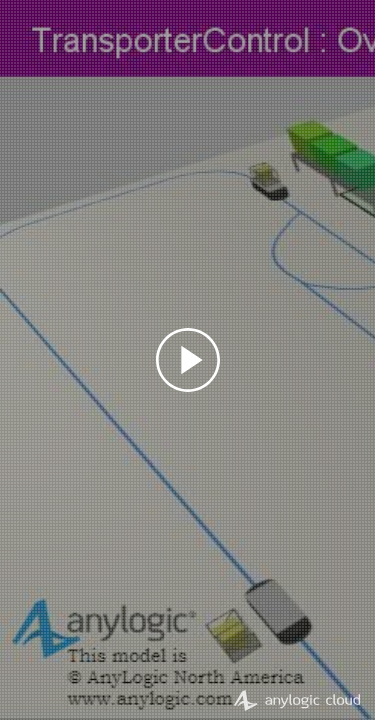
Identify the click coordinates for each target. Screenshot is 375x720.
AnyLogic (297, 699)
